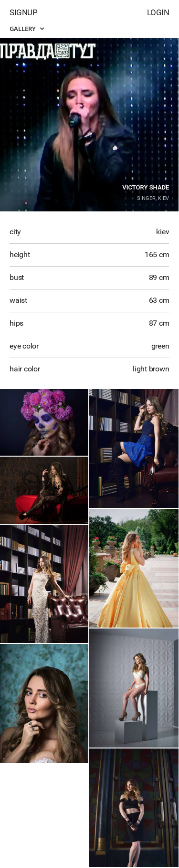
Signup (23, 12)
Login (158, 12)
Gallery (27, 29)
